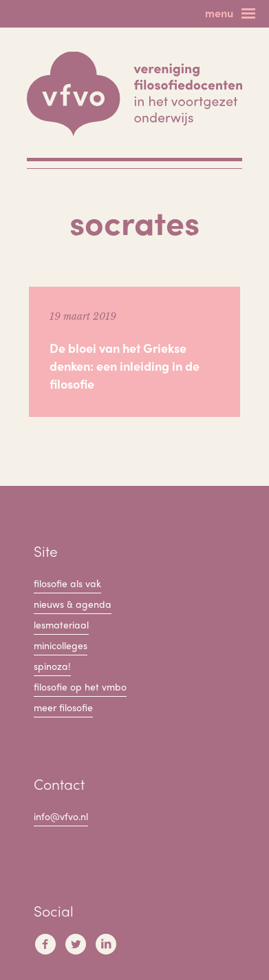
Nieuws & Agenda (73, 604)
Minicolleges (61, 645)
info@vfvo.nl (61, 816)
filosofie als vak (67, 583)
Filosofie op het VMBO (80, 686)
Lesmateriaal (61, 624)
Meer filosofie (63, 707)
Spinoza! (52, 666)
